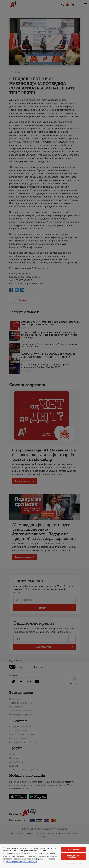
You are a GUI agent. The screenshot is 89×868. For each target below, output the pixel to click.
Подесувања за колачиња (73, 857)
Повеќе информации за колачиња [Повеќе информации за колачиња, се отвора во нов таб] (21, 862)
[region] (44, 856)
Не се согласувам (73, 864)
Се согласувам (73, 850)
